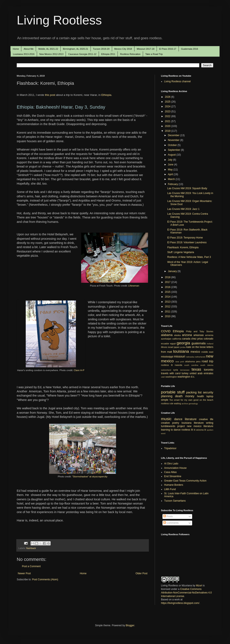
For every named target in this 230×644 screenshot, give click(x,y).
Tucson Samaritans (175, 501)
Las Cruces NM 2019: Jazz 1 (183, 209)
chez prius (197, 339)
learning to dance (171, 430)
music (166, 419)
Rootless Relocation (130, 54)
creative (165, 423)
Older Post (141, 573)
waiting (178, 403)
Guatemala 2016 (190, 49)
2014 (168, 297)
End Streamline (173, 476)
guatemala (199, 343)
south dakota (207, 365)
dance (178, 419)
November (174, 140)
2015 (168, 292)
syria (176, 370)
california (177, 339)
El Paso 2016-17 (168, 49)
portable (168, 392)
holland (210, 344)
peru (198, 361)
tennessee (185, 370)
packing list (194, 392)
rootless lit (167, 365)
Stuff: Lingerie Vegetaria (181, 252)
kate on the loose (196, 347)
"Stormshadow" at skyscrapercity (90, 476)
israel (171, 347)
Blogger (130, 625)
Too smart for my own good (184, 400)
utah (163, 377)
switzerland (166, 370)
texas (196, 369)
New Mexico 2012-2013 (51, 54)
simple (165, 400)
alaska (177, 335)
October (173, 145)
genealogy (193, 404)
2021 (168, 121)
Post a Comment (31, 566)
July (171, 160)
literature (191, 419)
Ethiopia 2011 (108, 54)
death (179, 396)
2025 (168, 102)
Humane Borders (174, 485)
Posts (168, 516)
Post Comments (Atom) (45, 579)
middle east (207, 352)
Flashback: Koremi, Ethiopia (183, 247)
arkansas (199, 335)
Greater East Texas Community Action (185, 481)
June (171, 165)
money (190, 396)
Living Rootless (59, 20)
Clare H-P (79, 370)
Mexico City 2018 (123, 49)
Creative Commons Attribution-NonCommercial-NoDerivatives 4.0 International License (186, 593)
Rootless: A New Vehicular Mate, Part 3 (189, 257)
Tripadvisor (170, 448)
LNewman (134, 286)
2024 (168, 106)
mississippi (167, 357)
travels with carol (171, 373)
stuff (181, 392)
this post (50, 95)
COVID (166, 331)
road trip (208, 361)
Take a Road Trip (154, 54)
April (171, 174)
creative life (206, 419)
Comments (171, 523)
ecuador (165, 344)
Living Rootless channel (177, 81)
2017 (168, 282)
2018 (168, 277)
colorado (208, 339)
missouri (180, 356)
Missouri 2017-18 (146, 49)
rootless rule (167, 403)
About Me (29, 49)
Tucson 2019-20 (101, 49)
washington (171, 377)
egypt (173, 344)
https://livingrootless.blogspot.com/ (180, 603)
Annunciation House (175, 468)
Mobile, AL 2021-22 (48, 49)
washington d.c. (186, 377)
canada (186, 339)
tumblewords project (173, 426)
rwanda (178, 365)
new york (180, 362)
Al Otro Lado (171, 464)
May (171, 170)
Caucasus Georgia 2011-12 (82, 54)
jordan (183, 347)
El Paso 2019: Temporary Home (185, 238)
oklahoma (190, 361)
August (172, 155)
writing (210, 423)
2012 (168, 307)
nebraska (190, 357)
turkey (185, 373)
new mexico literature (200, 426)
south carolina (191, 365)
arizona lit (201, 430)
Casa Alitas (170, 472)
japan (177, 347)
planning (167, 396)
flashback (31, 548)
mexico (195, 352)
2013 (168, 302)
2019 (168, 131)
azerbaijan (166, 339)
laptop (210, 396)
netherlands (200, 357)
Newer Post (24, 573)
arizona (187, 335)
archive (185, 404)
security (208, 392)
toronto (209, 370)
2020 (168, 126)
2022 (168, 116)
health (200, 396)
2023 (168, 112)
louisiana (181, 351)
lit (195, 430)
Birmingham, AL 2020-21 (76, 49)
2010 (168, 316)
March (172, 179)
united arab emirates (201, 373)
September (174, 150)
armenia (209, 335)
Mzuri (199, 586)
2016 (168, 287)
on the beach (206, 400)
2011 (168, 312)
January (173, 271)
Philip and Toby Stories (200, 331)
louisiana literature (193, 423)
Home (16, 49)
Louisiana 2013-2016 (24, 54)
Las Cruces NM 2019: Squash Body (187, 188)
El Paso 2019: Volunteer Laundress (187, 242)
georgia (183, 343)
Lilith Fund (170, 489)
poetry (176, 423)
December (174, 135)
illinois (164, 347)
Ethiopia (106, 95)
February (173, 184)
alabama (167, 335)
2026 (168, 97)
